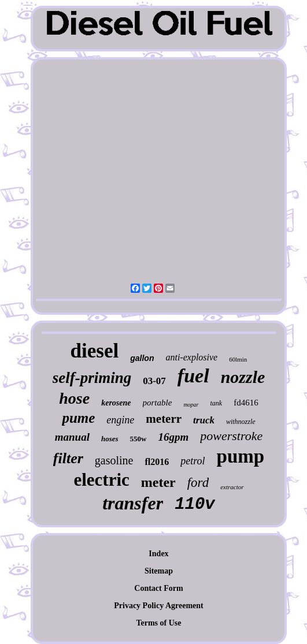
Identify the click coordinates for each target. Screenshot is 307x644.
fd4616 (246, 403)
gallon (142, 358)
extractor (232, 487)
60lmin (238, 359)
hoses (110, 439)
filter (68, 458)
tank (217, 403)
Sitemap (159, 571)
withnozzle (241, 422)
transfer (133, 503)
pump (241, 456)
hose (74, 398)
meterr (164, 419)
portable (158, 403)
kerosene (116, 403)
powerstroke (231, 436)
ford (198, 483)
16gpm (173, 437)
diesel (95, 351)
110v (195, 505)
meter (158, 482)
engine (120, 420)
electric (101, 480)
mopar (191, 405)
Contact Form (158, 588)
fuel (193, 376)
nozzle (243, 377)
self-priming (92, 378)
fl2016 (157, 462)
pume (78, 418)
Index (158, 554)
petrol (193, 461)
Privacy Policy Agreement (158, 606)
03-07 (154, 381)
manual (72, 437)
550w (138, 439)
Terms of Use (158, 623)
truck (204, 420)
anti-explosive (191, 357)
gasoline (114, 460)
